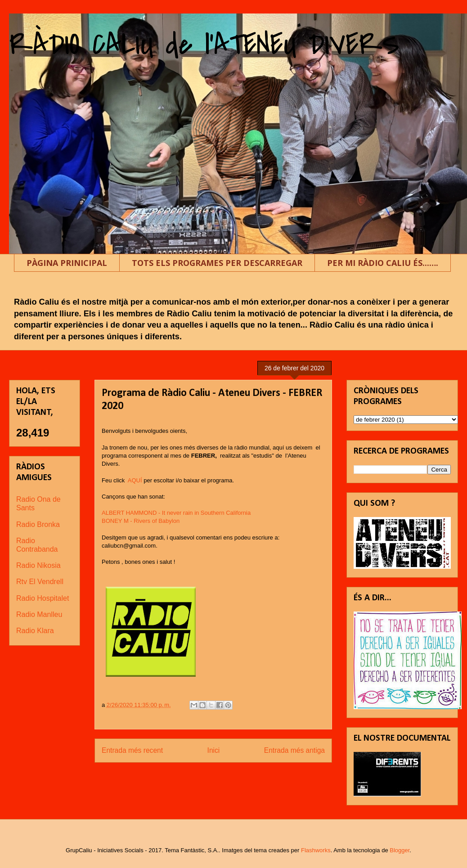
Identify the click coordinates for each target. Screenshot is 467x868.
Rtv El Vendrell (40, 582)
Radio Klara (35, 631)
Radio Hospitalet (43, 598)
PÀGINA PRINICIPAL (67, 263)
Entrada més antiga (294, 750)
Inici (214, 750)
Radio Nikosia (38, 565)
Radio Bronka (38, 524)
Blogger (400, 850)
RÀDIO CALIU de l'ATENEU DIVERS (204, 45)
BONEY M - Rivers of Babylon (141, 521)
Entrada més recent (132, 750)
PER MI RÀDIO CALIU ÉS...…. (383, 263)
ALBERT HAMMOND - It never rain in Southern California (176, 513)
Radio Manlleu (39, 614)
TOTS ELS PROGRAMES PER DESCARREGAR (217, 263)
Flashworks (316, 850)
